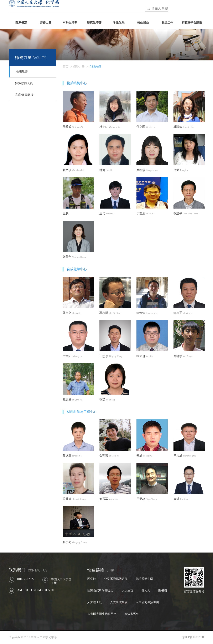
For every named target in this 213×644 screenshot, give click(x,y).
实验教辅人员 (24, 83)
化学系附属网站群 (116, 579)
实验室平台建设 (192, 23)
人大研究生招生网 (147, 602)
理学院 (92, 579)
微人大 (146, 591)
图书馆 (163, 591)
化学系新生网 (144, 579)
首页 (66, 67)
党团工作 (167, 23)
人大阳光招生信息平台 (102, 614)
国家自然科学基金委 (100, 591)
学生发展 (119, 23)
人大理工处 (95, 602)
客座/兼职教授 (24, 95)
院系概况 (21, 23)
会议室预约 (132, 614)
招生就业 (143, 23)
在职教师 (22, 72)
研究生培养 (94, 23)
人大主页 (128, 591)
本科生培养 (70, 23)
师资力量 (46, 23)
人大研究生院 (119, 602)
